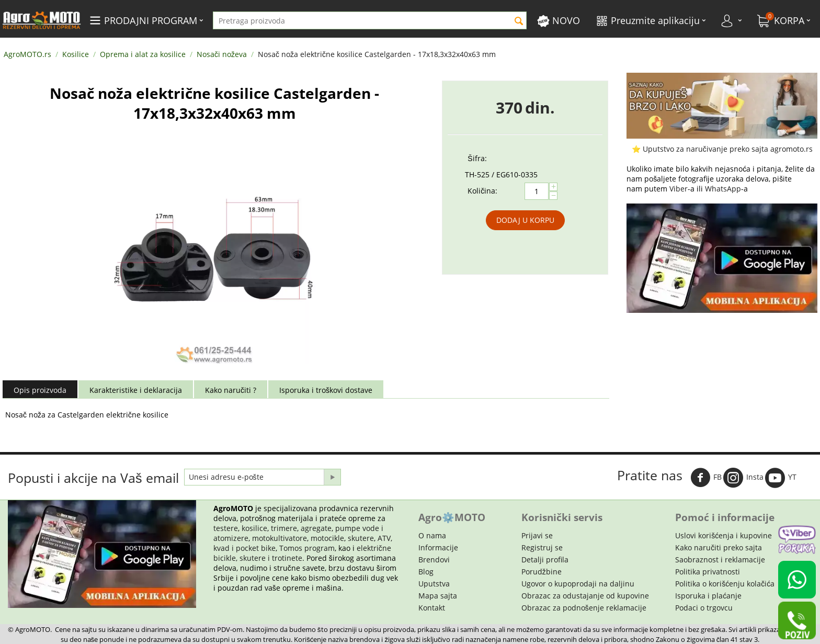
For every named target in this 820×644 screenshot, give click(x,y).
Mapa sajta (438, 596)
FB (706, 478)
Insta (743, 478)
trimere (284, 528)
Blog (426, 572)
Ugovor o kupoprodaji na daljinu (578, 584)
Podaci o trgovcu (704, 608)
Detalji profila (545, 560)
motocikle (327, 538)
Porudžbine (542, 572)
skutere (361, 538)
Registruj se (542, 547)
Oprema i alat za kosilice (143, 54)
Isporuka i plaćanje (708, 596)
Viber (679, 189)
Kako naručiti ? (231, 390)
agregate (316, 528)
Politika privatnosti (708, 572)
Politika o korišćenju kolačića (725, 584)
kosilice (254, 528)
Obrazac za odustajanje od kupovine (585, 596)
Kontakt (432, 608)
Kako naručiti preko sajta (719, 547)
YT (781, 478)
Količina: (482, 191)
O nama (432, 535)
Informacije (438, 547)
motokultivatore (280, 538)
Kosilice (76, 54)
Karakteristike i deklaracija (136, 390)
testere (226, 528)
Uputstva (434, 584)
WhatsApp (723, 189)
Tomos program (307, 548)
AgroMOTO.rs (27, 54)
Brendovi (434, 560)
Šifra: (477, 158)
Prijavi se (537, 535)
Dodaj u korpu (525, 220)
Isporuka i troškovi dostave (326, 390)
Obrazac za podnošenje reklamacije (584, 608)
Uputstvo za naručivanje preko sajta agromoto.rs (728, 149)
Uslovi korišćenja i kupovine (724, 535)
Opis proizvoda (40, 390)
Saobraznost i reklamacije (720, 560)
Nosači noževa (222, 54)
